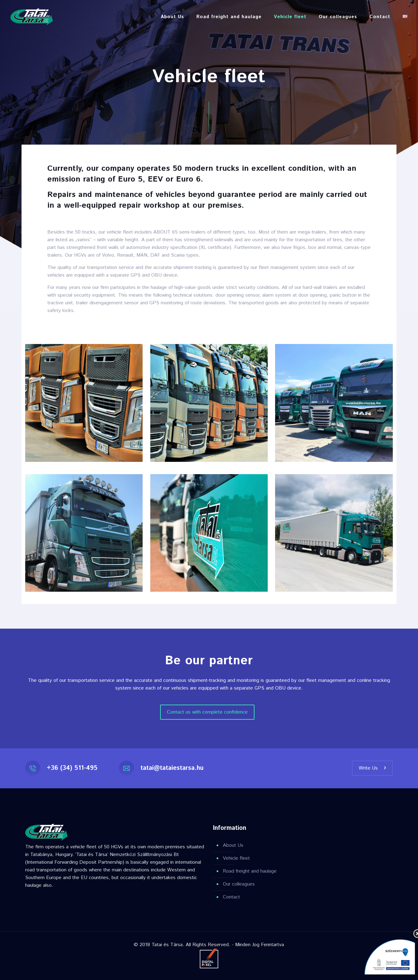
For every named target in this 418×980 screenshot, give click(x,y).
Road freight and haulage (250, 871)
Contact (231, 897)
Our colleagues (239, 884)
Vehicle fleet (236, 858)
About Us (233, 845)
